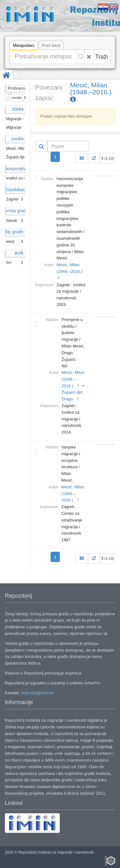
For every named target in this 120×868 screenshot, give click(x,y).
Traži (102, 57)
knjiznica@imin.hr (37, 693)
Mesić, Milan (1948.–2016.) (92, 92)
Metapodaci (24, 46)
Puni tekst (51, 45)
